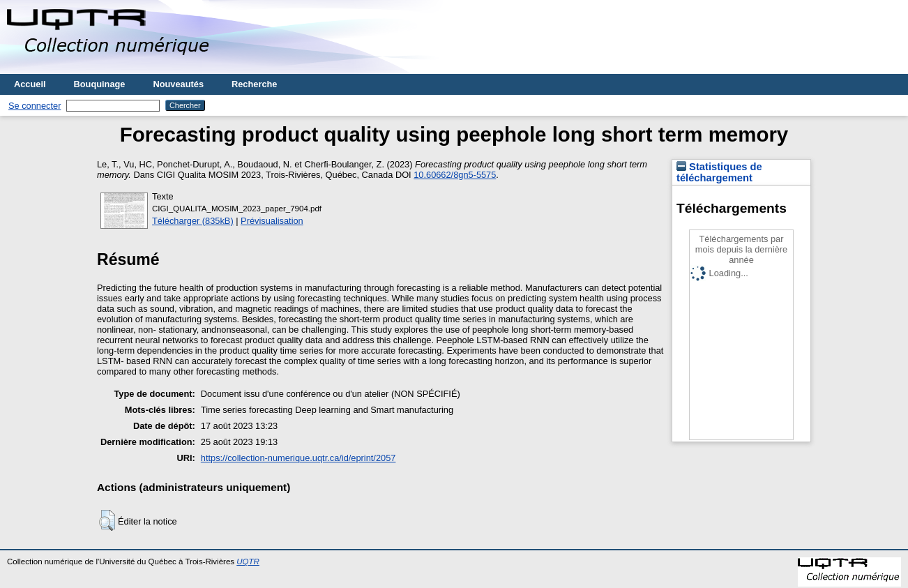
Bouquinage (100, 84)
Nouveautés (178, 84)
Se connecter (35, 106)
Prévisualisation (272, 221)
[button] (107, 520)
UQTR (248, 561)
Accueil (30, 84)
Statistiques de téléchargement (719, 172)
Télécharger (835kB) (193, 221)
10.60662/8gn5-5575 (455, 175)
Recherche (254, 84)
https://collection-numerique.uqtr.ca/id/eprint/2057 (298, 458)
